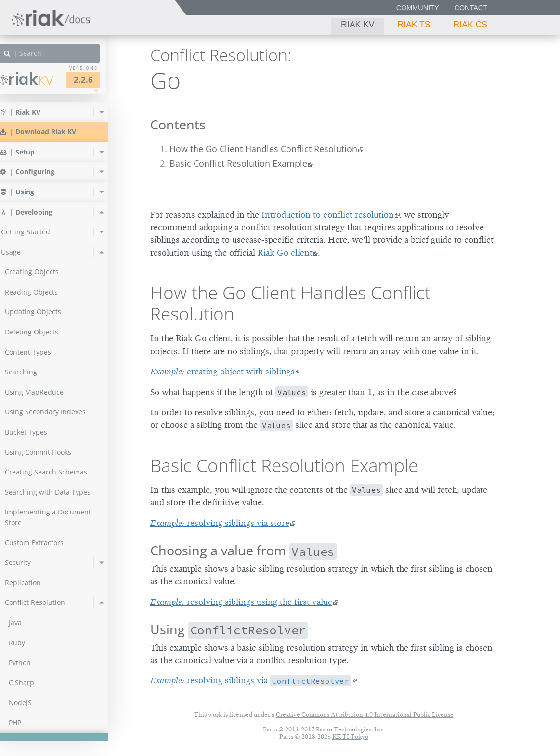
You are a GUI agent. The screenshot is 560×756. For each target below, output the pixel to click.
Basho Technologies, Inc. (350, 729)
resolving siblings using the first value (241, 602)
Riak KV (358, 25)
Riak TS (414, 25)
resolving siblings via (251, 681)
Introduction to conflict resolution (328, 215)
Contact (471, 8)
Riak (41, 79)
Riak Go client (285, 253)
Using (229, 629)
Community (418, 8)
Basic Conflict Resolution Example (238, 163)
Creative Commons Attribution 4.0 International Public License (365, 714)
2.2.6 (98, 80)
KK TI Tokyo (350, 737)
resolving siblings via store (220, 523)
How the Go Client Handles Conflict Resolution (263, 149)
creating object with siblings (222, 372)
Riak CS (470, 25)
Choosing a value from (243, 550)
